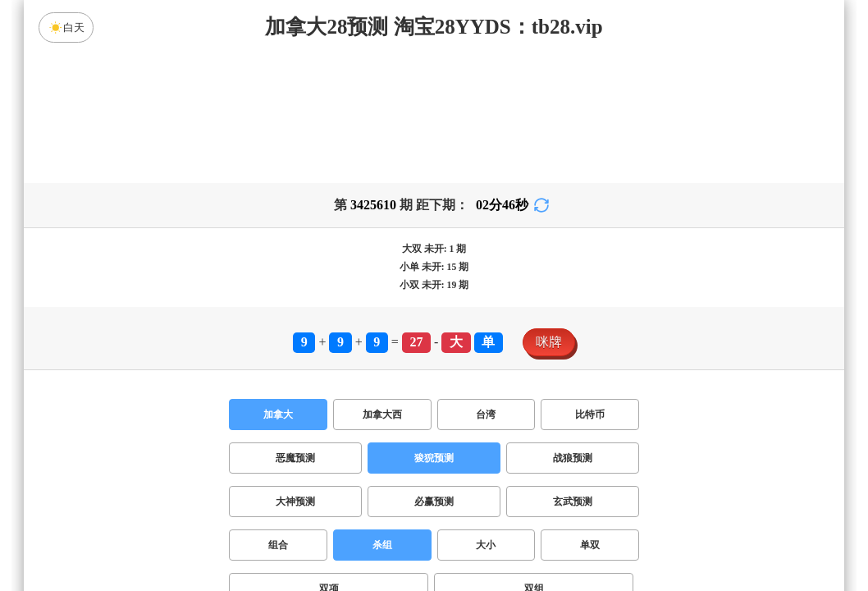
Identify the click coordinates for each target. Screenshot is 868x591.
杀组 (382, 545)
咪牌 (549, 342)
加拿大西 (382, 415)
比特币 (590, 415)
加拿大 (278, 415)
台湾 (486, 415)
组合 (278, 545)
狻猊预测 (434, 458)
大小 (486, 545)
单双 (590, 545)
